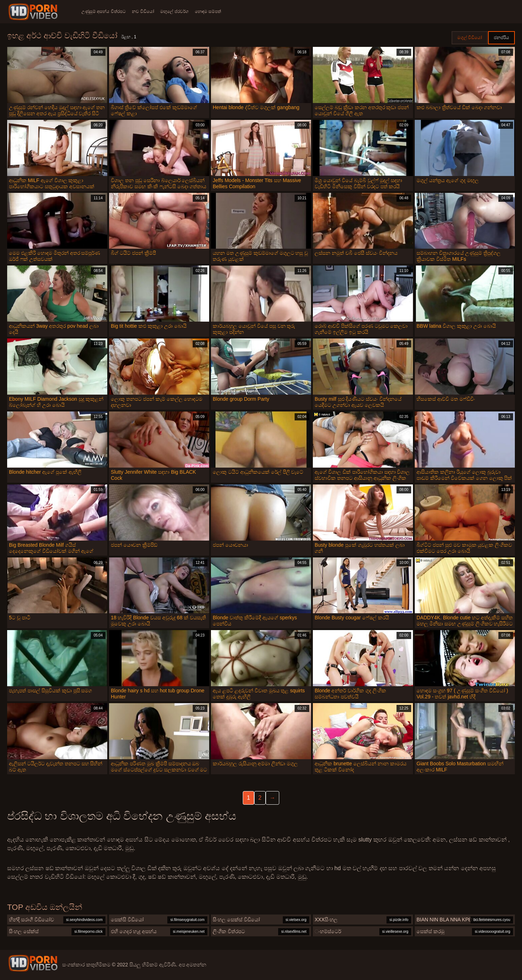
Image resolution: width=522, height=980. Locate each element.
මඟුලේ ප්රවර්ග (179, 11)
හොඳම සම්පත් (215, 11)
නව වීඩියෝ (146, 11)
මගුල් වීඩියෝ (470, 38)
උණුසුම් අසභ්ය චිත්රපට (104, 11)
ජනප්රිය (501, 38)
